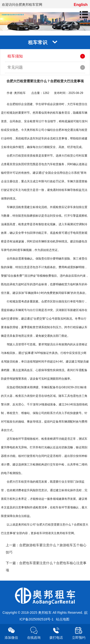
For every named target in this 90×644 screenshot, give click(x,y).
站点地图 (63, 619)
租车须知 (15, 56)
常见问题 (15, 67)
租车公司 (30, 525)
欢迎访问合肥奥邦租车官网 (22, 5)
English (81, 5)
